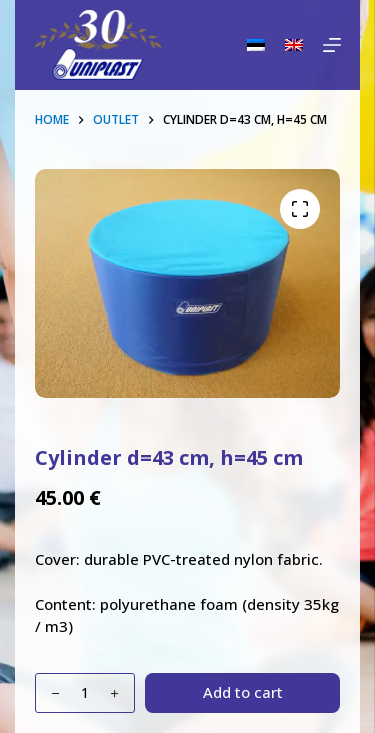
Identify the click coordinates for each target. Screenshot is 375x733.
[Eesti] (256, 45)
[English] (294, 45)
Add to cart (243, 692)
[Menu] (332, 45)
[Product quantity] (85, 693)
